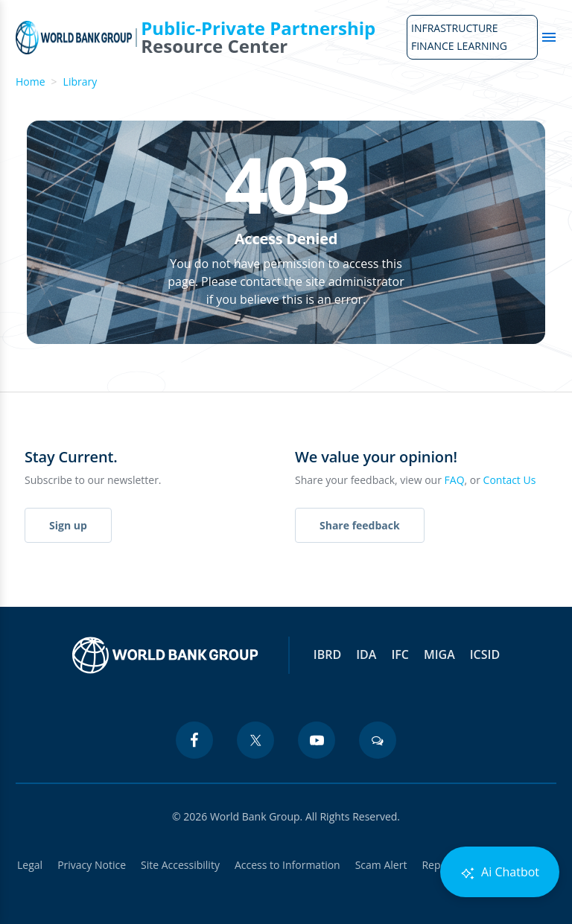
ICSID (485, 654)
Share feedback (360, 525)
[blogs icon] (378, 740)
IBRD (327, 654)
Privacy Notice (92, 865)
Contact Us (510, 480)
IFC (400, 654)
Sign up (68, 525)
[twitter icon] (255, 740)
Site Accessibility (180, 865)
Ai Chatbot (500, 872)
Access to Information (287, 865)
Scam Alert (381, 865)
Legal (30, 865)
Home (31, 82)
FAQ (455, 480)
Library (80, 82)
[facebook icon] (194, 740)
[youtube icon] (317, 740)
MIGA (439, 654)
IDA (366, 654)
